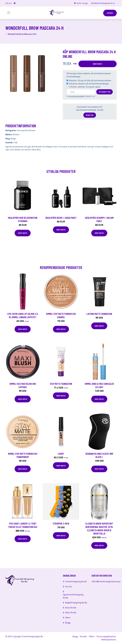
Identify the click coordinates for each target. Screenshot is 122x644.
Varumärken (23, 130)
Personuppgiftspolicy (106, 636)
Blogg (68, 623)
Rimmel (32, 130)
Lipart (61, 454)
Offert (68, 618)
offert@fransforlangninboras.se (103, 3)
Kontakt (83, 636)
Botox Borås (71, 608)
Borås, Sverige (82, 3)
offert (110, 13)
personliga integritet (77, 96)
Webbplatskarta (109, 640)
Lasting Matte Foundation (99, 314)
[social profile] (15, 3)
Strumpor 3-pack (61, 523)
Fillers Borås (71, 613)
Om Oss (68, 587)
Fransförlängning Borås (76, 581)
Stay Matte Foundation (61, 384)
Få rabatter (105, 92)
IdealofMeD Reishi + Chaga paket (61, 218)
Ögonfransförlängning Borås (73, 596)
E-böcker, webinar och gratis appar (85, 87)
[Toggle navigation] (9, 13)
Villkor (92, 636)
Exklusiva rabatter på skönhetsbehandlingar (89, 84)
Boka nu (90, 115)
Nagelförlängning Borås (76, 603)
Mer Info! (98, 64)
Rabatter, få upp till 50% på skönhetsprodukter (90, 80)
